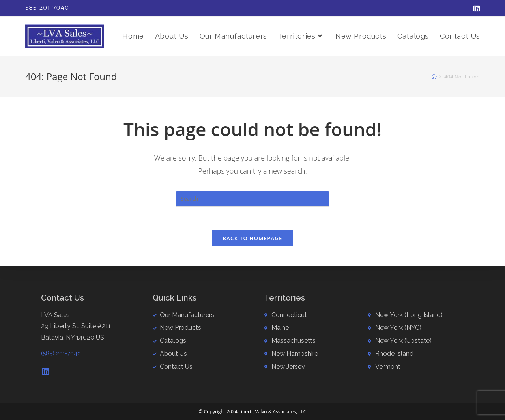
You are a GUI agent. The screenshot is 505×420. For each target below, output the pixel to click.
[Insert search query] (252, 199)
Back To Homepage (252, 238)
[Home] (434, 77)
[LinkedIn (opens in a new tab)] (475, 8)
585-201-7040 (47, 8)
